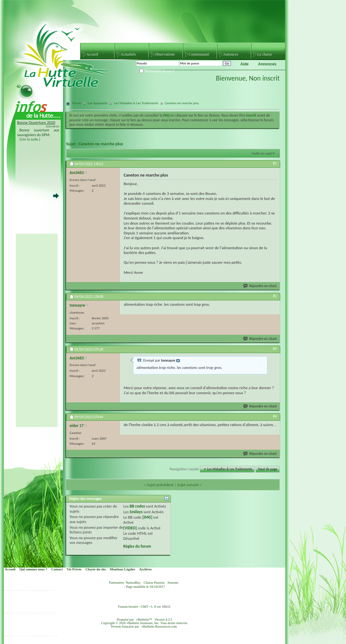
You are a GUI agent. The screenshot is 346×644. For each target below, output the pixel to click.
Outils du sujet (262, 153)
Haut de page (268, 469)
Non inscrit (264, 78)
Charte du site (96, 569)
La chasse (265, 54)
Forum (77, 103)
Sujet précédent (160, 485)
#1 (275, 163)
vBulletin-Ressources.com (159, 626)
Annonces (231, 54)
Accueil (92, 54)
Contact (57, 569)
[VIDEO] (130, 528)
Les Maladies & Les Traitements (136, 103)
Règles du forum (137, 546)
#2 (275, 296)
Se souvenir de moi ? (157, 71)
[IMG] (147, 517)
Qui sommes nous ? (33, 569)
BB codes (137, 506)
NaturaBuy (133, 583)
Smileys (136, 512)
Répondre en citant (260, 286)
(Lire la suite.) (30, 139)
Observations (165, 54)
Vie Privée (74, 569)
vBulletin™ (144, 620)
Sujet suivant (188, 485)
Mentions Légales (122, 569)
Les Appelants (98, 103)
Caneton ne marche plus (101, 144)
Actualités (128, 54)
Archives (145, 569)
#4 (275, 416)
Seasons (173, 583)
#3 (275, 349)
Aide (244, 64)
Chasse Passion (154, 583)
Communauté (199, 54)
